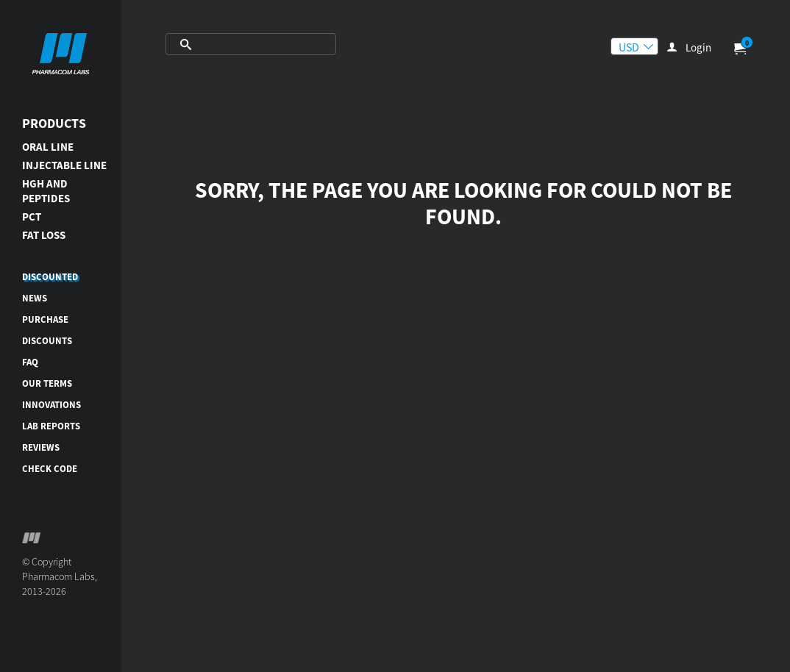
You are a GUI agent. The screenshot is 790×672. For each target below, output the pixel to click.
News (35, 298)
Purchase (45, 319)
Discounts (47, 341)
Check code (50, 469)
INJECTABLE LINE (64, 165)
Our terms (47, 383)
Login (698, 47)
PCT (32, 217)
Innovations (51, 405)
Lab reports (51, 426)
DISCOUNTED (50, 277)
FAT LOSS (44, 235)
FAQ (30, 362)
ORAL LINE (48, 147)
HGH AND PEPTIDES (46, 191)
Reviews (41, 447)
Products (54, 123)
